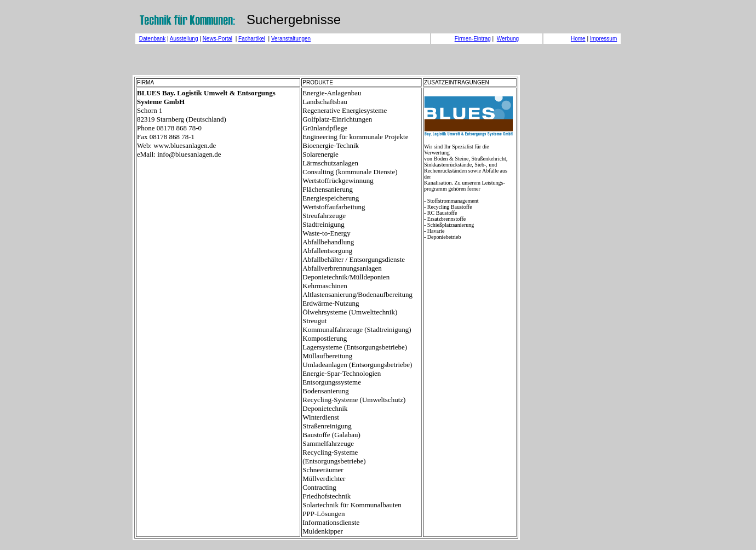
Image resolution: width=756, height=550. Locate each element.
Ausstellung (184, 39)
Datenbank (152, 39)
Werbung (508, 39)
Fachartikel (252, 39)
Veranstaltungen (291, 39)
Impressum (603, 39)
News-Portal (217, 39)
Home (578, 39)
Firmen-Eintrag (473, 39)
